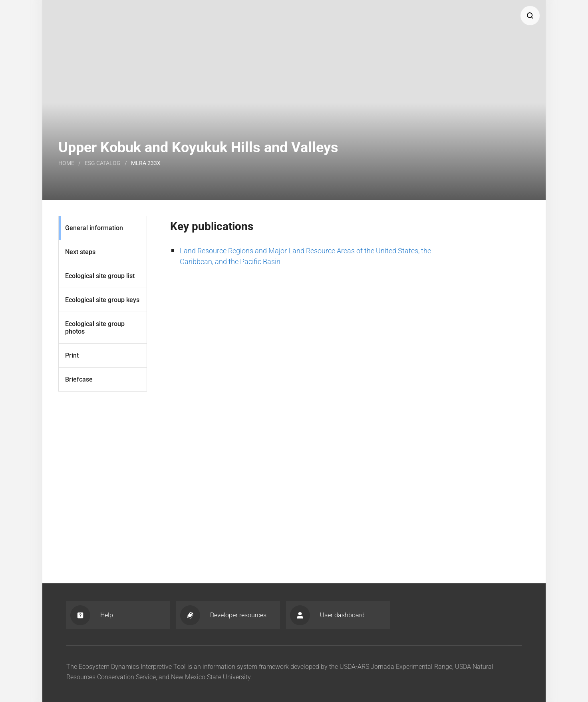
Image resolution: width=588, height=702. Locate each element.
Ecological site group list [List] (100, 276)
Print (72, 355)
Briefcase (79, 379)
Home (66, 163)
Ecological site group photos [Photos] (95, 328)
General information (94, 228)
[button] (530, 16)
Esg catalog (103, 163)
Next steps (80, 252)
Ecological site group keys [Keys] (102, 300)
